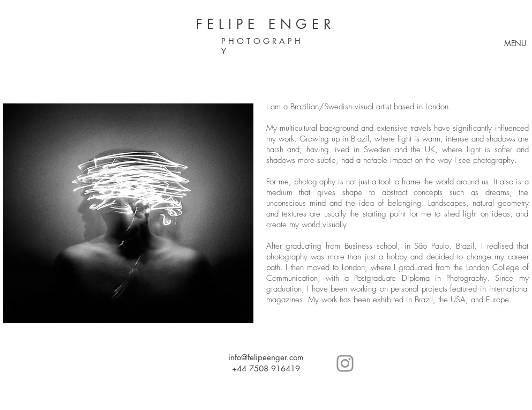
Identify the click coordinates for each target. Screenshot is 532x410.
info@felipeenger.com (266, 357)
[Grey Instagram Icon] (345, 363)
